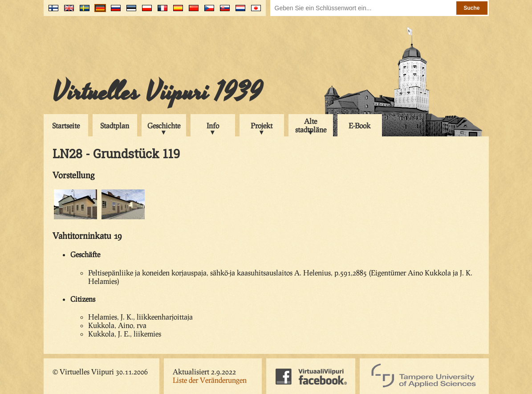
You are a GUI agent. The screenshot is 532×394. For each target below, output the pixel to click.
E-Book (359, 125)
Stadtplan (115, 125)
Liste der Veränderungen (210, 380)
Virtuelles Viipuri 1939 (157, 92)
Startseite (66, 125)
